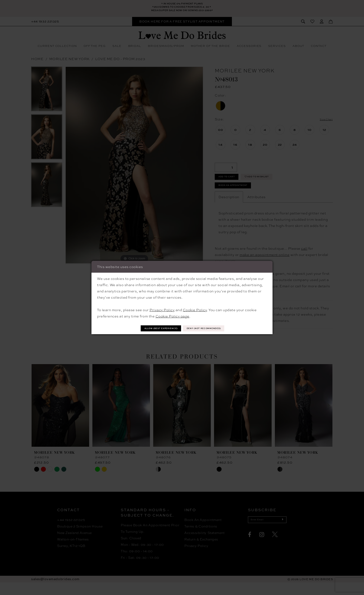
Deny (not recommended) (213, 328)
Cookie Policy (195, 309)
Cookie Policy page (172, 315)
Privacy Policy (162, 309)
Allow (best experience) (152, 328)
